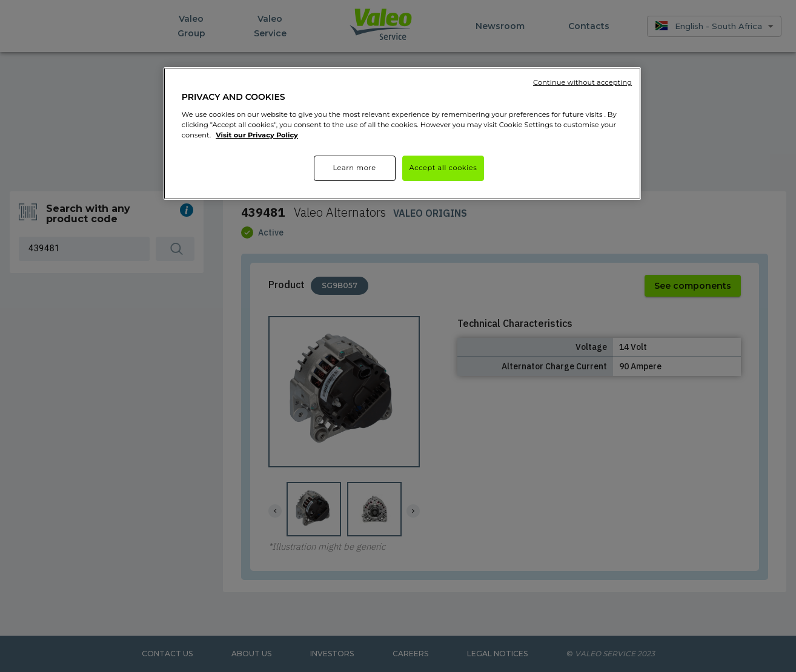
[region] (402, 133)
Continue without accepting (582, 82)
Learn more (354, 168)
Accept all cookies (443, 168)
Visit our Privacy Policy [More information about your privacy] (257, 135)
